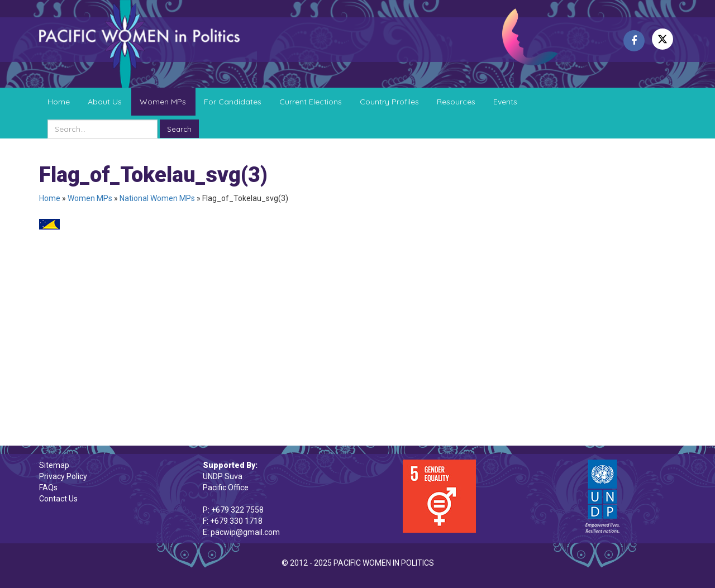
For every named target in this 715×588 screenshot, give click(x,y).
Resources (456, 102)
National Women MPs (157, 198)
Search (179, 129)
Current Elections (311, 102)
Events (505, 102)
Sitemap (54, 465)
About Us (105, 102)
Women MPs (163, 102)
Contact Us (58, 499)
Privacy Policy (63, 476)
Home (59, 102)
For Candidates (233, 102)
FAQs (48, 487)
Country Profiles (389, 102)
